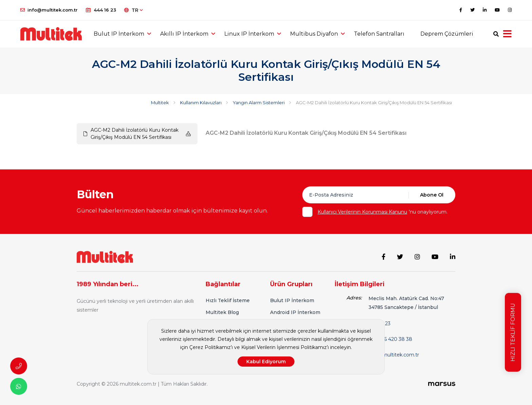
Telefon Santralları (379, 34)
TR (134, 10)
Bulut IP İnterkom (119, 34)
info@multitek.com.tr (49, 10)
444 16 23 (101, 10)
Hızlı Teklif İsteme (228, 300)
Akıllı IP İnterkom (184, 34)
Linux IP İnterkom (249, 34)
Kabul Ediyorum (266, 362)
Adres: (354, 298)
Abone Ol (432, 195)
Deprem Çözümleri (447, 34)
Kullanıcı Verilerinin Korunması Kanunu (362, 212)
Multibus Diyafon (314, 34)
